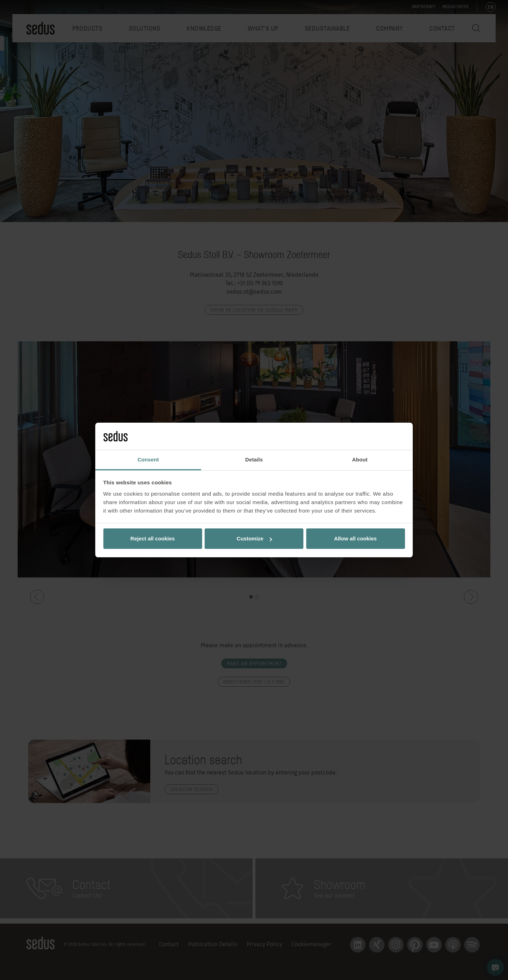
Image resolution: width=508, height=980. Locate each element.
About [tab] (360, 460)
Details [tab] (254, 460)
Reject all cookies (153, 538)
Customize (254, 538)
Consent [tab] (148, 460)
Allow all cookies (355, 538)
